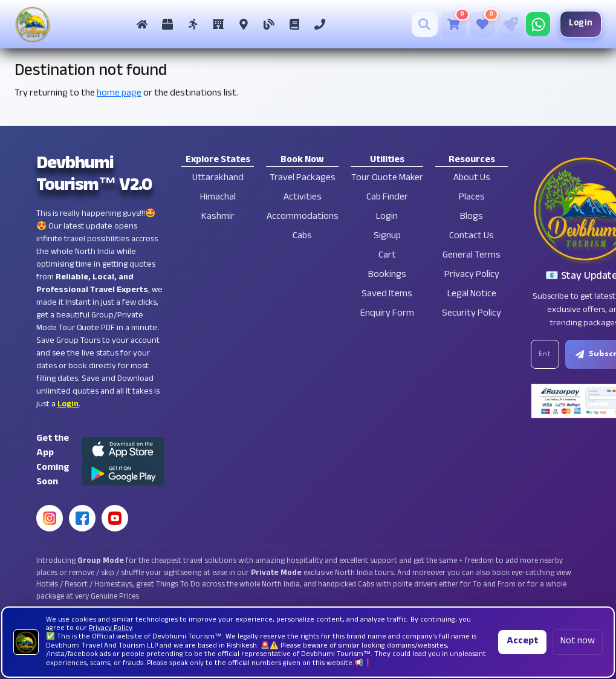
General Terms (472, 256)
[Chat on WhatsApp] (534, 24)
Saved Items (387, 295)
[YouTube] (115, 518)
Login (577, 24)
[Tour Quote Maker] (507, 24)
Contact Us (472, 237)
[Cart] (450, 24)
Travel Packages (303, 179)
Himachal (218, 198)
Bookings (387, 275)
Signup (387, 237)
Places (472, 198)
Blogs (472, 217)
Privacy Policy (472, 275)
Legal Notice (472, 295)
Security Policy (472, 314)
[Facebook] (82, 518)
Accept (522, 642)
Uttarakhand (218, 179)
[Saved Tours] (479, 24)
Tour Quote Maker (387, 179)
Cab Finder (387, 198)
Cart (387, 256)
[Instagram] (50, 518)
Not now (578, 642)
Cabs (302, 237)
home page (119, 94)
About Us (472, 179)
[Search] (421, 24)
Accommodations (303, 217)
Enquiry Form (387, 314)
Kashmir (218, 217)
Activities (303, 198)
